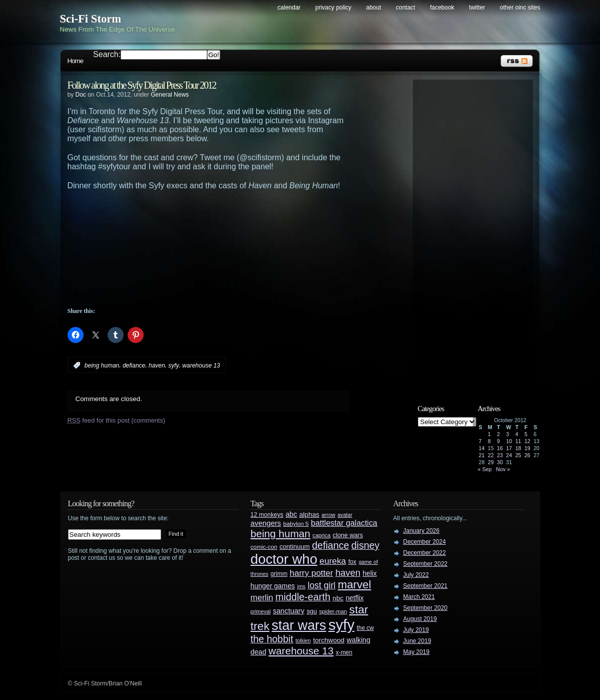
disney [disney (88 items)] (365, 545)
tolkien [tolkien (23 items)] (303, 640)
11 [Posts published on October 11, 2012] (518, 441)
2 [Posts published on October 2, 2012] (498, 434)
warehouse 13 (201, 366)
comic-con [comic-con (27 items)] (264, 547)
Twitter (477, 8)
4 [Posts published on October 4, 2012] (517, 434)
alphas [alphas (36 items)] (309, 514)
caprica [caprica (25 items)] (322, 535)
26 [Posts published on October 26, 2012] (527, 455)
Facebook (442, 8)
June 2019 (417, 641)
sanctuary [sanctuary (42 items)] (288, 611)
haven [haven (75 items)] (348, 573)
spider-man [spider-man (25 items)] (333, 611)
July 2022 (416, 575)
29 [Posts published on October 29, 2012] (491, 462)
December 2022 (425, 553)
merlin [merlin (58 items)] (262, 598)
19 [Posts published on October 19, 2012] (527, 448)
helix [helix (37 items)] (370, 574)
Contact (406, 8)
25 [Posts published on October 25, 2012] (518, 455)
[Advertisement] (228, 218)
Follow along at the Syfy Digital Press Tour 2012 (142, 85)
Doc (81, 95)
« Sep (485, 469)
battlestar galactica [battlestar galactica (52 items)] (344, 523)
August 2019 (420, 619)
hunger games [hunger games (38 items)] (273, 586)
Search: (107, 54)
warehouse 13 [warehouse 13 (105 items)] (301, 651)
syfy (173, 366)
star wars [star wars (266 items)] (299, 625)
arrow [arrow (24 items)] (329, 515)
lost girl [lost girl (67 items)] (322, 585)
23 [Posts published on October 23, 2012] (500, 455)
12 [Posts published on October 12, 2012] (527, 441)
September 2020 (426, 608)
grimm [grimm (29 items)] (279, 574)
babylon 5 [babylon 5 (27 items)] (296, 523)
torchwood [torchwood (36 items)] (329, 640)
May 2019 (417, 652)
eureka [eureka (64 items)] (333, 561)
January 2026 (422, 531)
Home (76, 61)
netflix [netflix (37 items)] (355, 598)
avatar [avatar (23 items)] (345, 515)
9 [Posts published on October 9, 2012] (498, 441)
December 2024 (425, 542)
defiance (134, 366)
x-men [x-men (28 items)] (344, 652)
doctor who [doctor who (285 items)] (284, 559)
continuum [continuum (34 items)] (294, 547)
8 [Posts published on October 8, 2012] (489, 441)
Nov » (503, 469)
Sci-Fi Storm (91, 19)
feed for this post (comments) (117, 420)
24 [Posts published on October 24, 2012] (509, 455)
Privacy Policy (333, 8)
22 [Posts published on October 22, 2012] (491, 455)
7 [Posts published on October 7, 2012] (480, 441)
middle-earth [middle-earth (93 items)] (303, 597)
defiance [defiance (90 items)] (330, 545)
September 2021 (426, 586)
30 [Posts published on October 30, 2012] (500, 462)
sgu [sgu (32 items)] (312, 611)
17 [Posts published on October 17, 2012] (509, 448)
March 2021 (419, 597)
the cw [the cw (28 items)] (365, 628)
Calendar (289, 8)
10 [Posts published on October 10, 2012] (509, 441)
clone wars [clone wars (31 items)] (348, 535)
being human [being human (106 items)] (281, 534)
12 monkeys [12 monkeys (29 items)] (267, 515)
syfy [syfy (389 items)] (341, 625)
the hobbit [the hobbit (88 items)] (272, 639)
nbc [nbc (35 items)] (338, 598)
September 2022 (426, 564)
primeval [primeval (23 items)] (261, 611)
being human (102, 366)
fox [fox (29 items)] (352, 562)
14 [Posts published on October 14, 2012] (482, 448)
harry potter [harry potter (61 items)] (312, 573)
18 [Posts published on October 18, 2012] (518, 448)
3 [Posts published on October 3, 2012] (507, 434)
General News (170, 95)
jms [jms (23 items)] (302, 586)
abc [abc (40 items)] (291, 514)
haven (157, 366)
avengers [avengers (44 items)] (266, 523)
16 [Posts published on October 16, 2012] (500, 448)
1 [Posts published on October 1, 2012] (489, 434)
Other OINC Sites (520, 8)
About (374, 8)
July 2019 (416, 630)
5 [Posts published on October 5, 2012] (526, 434)
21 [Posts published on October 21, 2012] (482, 455)
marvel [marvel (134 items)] (355, 585)
